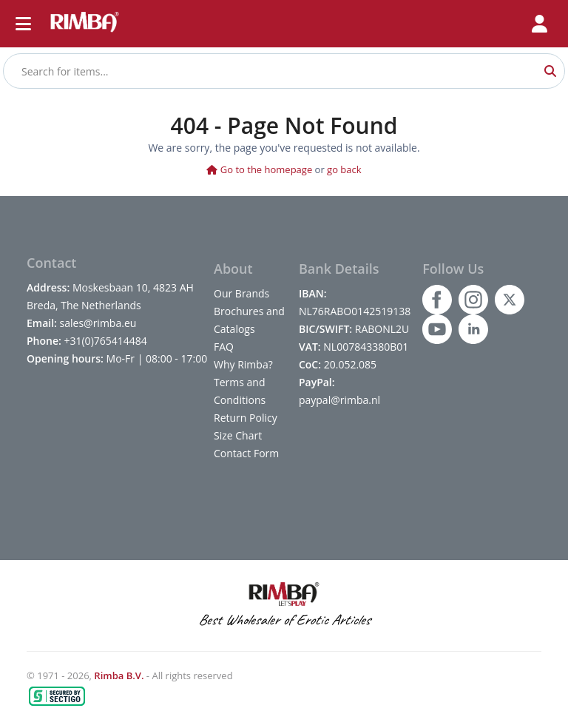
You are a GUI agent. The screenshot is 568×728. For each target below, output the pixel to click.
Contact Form (246, 453)
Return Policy (246, 418)
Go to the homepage (259, 169)
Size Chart (238, 435)
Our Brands (241, 293)
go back (344, 169)
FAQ (224, 347)
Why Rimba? (243, 364)
